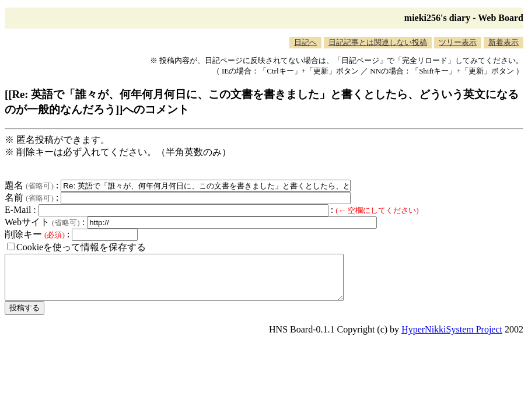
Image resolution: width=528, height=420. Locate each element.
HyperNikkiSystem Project (452, 338)
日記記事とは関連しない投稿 (378, 42)
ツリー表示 (458, 42)
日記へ (305, 42)
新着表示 (503, 42)
